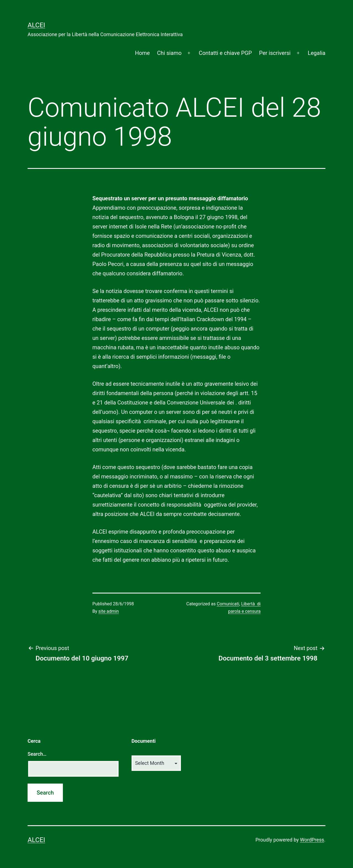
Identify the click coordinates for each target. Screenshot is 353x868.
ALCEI (36, 25)
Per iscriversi (275, 53)
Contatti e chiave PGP (225, 53)
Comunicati (228, 604)
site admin (109, 611)
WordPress (312, 840)
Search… (37, 754)
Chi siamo (169, 53)
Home (142, 53)
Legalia (317, 53)
